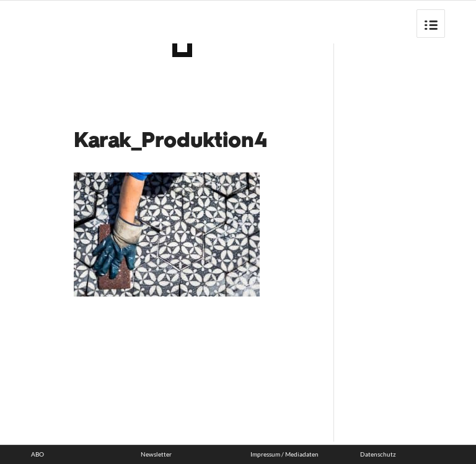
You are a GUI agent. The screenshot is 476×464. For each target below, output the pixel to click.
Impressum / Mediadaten (284, 454)
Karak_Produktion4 (171, 141)
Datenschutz (378, 454)
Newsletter (156, 454)
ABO (37, 454)
